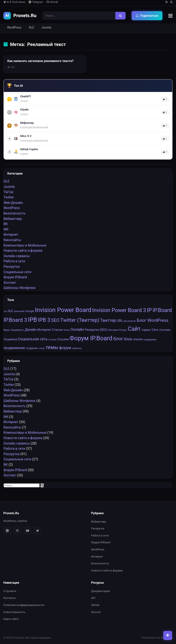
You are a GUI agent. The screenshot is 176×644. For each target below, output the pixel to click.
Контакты (10, 598)
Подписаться (147, 16)
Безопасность (14, 213)
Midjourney (27, 123)
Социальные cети (17, 272)
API (93, 598)
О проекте (10, 591)
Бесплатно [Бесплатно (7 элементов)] (130, 321)
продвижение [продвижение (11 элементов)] (14, 348)
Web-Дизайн (13, 203)
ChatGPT (26, 96)
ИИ (6, 229)
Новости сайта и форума (23, 251)
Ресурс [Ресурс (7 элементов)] (123, 330)
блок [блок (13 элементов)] (128, 339)
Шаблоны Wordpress (19, 288)
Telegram (36, 2)
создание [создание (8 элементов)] (32, 348)
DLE (31, 27)
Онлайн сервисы (17, 256)
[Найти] (120, 16)
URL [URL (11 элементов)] (120, 321)
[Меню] (170, 16)
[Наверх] (166, 634)
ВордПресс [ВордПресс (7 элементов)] (18, 330)
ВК (6, 224)
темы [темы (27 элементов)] (52, 347)
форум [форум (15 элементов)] (65, 348)
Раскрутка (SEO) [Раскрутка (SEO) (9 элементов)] (96, 330)
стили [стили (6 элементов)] (42, 349)
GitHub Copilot (29, 149)
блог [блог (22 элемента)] (118, 339)
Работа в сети (14, 261)
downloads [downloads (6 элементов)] (19, 311)
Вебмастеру (13, 219)
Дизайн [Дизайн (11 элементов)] (31, 330)
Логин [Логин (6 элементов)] (66, 330)
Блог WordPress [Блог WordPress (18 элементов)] (153, 320)
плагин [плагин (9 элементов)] (138, 339)
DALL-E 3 (26, 136)
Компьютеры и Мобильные (25, 245)
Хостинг (10, 283)
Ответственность (14, 612)
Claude (24, 110)
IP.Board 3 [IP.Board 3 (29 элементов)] (15, 320)
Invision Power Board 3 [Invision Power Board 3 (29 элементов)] (119, 310)
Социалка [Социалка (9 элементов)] (10, 339)
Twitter (9, 198)
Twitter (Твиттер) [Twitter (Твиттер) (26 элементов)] (80, 320)
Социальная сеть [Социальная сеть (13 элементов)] (33, 339)
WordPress (14, 27)
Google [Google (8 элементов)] (30, 311)
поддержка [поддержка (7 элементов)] (150, 340)
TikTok (9, 192)
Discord (96, 612)
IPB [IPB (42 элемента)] (33, 320)
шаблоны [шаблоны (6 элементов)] (77, 349)
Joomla (46, 27)
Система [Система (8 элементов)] (165, 330)
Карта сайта (11, 619)
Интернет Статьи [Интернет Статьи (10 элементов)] (50, 330)
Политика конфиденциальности (24, 605)
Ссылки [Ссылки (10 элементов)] (63, 339)
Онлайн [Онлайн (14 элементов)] (77, 329)
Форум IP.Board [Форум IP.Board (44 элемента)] (91, 338)
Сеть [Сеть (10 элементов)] (155, 330)
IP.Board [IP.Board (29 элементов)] (162, 310)
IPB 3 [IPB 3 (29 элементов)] (44, 320)
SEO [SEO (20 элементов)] (55, 320)
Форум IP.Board (15, 277)
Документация (101, 591)
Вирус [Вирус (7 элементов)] (7, 330)
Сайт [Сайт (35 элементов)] (134, 329)
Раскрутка (12, 267)
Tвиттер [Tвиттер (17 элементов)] (108, 320)
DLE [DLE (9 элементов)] (11, 311)
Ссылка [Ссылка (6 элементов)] (52, 340)
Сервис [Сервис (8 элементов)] (146, 330)
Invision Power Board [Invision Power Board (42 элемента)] (63, 310)
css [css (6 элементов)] (5, 311)
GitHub (52, 2)
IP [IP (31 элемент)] (149, 310)
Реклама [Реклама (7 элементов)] (113, 330)
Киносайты (12, 240)
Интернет (11, 235)
